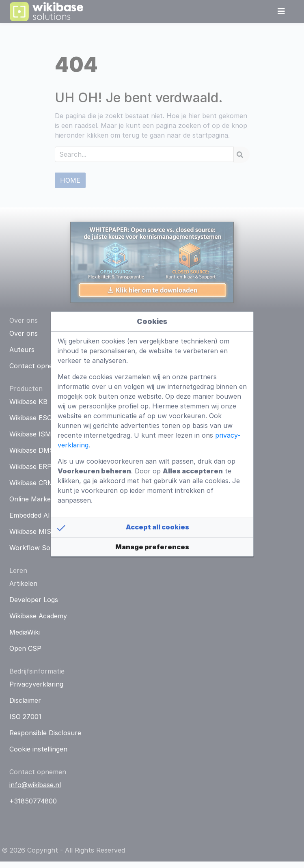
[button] (152, 528)
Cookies (152, 321)
